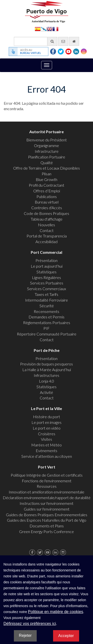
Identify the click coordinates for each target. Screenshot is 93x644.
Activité (46, 392)
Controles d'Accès (47, 208)
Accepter (66, 636)
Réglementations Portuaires (47, 322)
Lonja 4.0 (46, 381)
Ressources (47, 486)
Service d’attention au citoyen (47, 456)
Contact (47, 230)
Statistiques (46, 272)
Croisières (47, 434)
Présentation (46, 260)
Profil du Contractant (46, 185)
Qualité (47, 163)
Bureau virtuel (47, 202)
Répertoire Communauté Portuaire (47, 334)
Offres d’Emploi (47, 191)
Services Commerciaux (46, 289)
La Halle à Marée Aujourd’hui (47, 370)
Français (56, 29)
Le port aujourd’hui (47, 266)
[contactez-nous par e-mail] (63, 41)
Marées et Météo (46, 445)
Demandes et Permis (46, 317)
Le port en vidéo (47, 428)
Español (38, 29)
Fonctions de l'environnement (47, 481)
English (50, 29)
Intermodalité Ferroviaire (46, 300)
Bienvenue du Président (46, 140)
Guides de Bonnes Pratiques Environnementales (47, 515)
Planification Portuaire (47, 157)
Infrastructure (47, 151)
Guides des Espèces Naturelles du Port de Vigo (47, 520)
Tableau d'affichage (47, 219)
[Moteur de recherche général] (36, 41)
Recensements (46, 311)
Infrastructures (46, 375)
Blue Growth (46, 179)
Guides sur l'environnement (47, 509)
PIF (46, 328)
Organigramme (46, 145)
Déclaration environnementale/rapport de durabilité (47, 498)
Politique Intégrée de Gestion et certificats (47, 475)
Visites (46, 439)
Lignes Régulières (46, 277)
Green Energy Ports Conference (46, 531)
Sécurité (47, 306)
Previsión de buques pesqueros (46, 364)
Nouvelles (46, 225)
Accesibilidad (46, 242)
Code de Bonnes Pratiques (46, 213)
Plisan (46, 174)
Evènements (46, 451)
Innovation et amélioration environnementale (46, 492)
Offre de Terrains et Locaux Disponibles (46, 168)
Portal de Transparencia (47, 236)
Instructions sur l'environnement (46, 503)
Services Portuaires (47, 283)
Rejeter (25, 635)
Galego (44, 29)
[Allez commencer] (74, 41)
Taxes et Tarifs (46, 294)
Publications (47, 196)
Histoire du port (46, 417)
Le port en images (46, 422)
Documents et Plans (47, 526)
